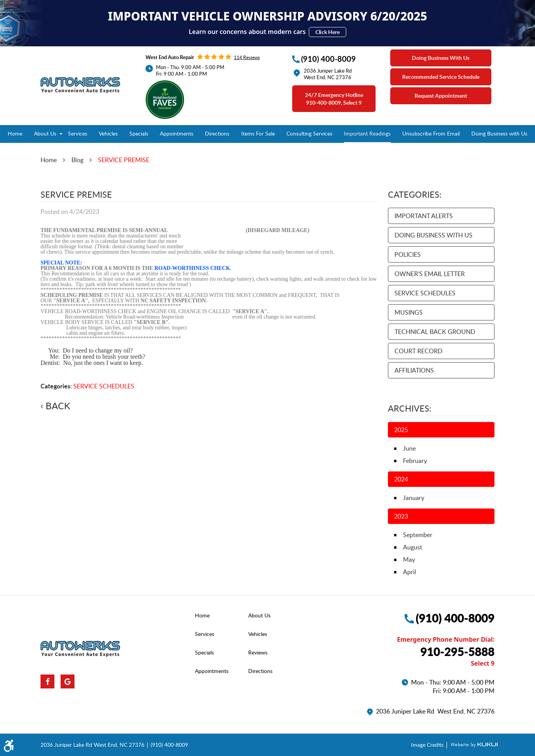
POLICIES (408, 254)
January (414, 498)
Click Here (328, 32)
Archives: (410, 408)
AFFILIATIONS (414, 370)
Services (78, 133)
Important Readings (367, 133)
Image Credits (428, 745)
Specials (139, 133)
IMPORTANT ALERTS (424, 216)
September (418, 535)
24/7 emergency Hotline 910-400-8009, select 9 (334, 99)
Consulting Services (309, 133)
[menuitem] (15, 134)
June (409, 448)
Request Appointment (441, 96)
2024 (401, 479)
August (413, 547)
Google (68, 681)
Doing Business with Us (499, 133)
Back (58, 406)
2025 (401, 430)
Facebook (47, 681)
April (410, 572)
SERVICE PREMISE (124, 160)
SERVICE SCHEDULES (104, 386)
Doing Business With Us (441, 58)
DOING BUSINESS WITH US (433, 235)
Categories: (415, 194)
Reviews (258, 652)
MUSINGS (409, 312)
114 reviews (247, 57)
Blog (77, 160)
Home (15, 133)
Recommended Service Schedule (441, 77)
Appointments (177, 133)
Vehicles (108, 133)
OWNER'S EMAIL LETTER (430, 274)
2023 (401, 516)
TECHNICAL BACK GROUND (435, 332)
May (409, 559)
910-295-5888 (457, 651)
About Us (45, 133)
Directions (217, 133)
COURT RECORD (418, 351)
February (415, 461)
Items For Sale (258, 133)
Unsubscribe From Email (431, 133)
